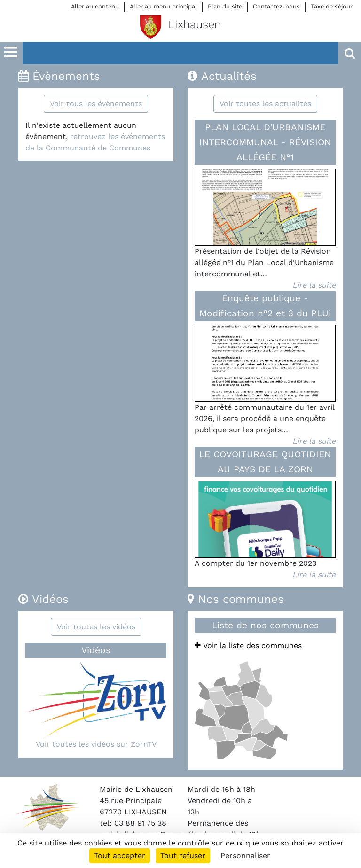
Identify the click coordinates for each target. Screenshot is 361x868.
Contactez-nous (276, 6)
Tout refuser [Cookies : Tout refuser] (183, 856)
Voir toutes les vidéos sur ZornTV (96, 744)
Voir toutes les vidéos (96, 627)
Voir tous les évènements (96, 104)
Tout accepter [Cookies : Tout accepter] (120, 856)
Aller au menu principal (163, 6)
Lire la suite (314, 285)
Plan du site (225, 6)
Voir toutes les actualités (265, 104)
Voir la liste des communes (248, 645)
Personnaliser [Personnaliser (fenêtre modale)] (245, 856)
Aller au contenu (95, 6)
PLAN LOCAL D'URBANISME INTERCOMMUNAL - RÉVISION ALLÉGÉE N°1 (265, 142)
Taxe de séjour (332, 6)
